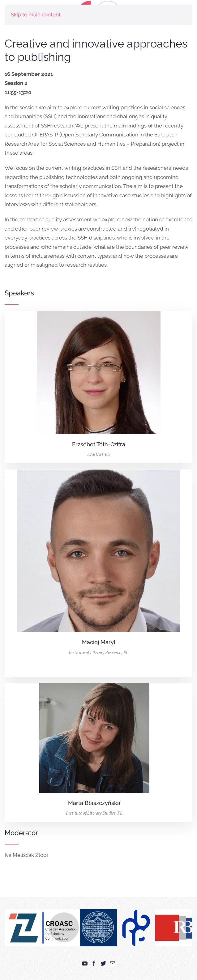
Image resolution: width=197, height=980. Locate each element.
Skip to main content (36, 15)
